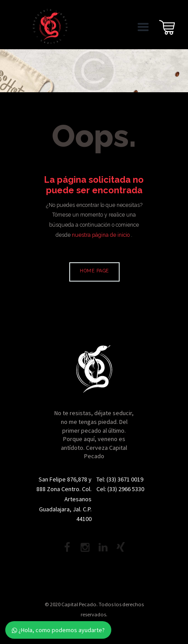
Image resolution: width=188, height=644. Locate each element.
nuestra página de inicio (101, 235)
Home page (94, 271)
